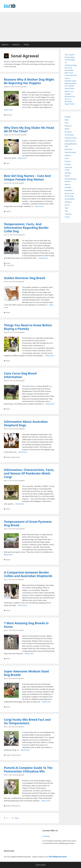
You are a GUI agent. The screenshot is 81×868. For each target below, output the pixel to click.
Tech (67, 208)
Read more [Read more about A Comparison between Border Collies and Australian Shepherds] (22, 605)
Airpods (68, 117)
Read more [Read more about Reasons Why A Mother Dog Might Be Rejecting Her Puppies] (8, 110)
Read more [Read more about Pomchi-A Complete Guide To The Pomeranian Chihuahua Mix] (46, 801)
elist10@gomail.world (58, 857)
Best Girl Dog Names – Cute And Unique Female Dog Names (27, 178)
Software (68, 202)
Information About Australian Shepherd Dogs (26, 423)
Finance (68, 164)
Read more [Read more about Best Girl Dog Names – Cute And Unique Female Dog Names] (39, 206)
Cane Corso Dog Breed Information (20, 375)
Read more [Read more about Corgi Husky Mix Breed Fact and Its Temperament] (25, 750)
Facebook (46, 836)
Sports (67, 205)
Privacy (26, 45)
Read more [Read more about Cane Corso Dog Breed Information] (50, 404)
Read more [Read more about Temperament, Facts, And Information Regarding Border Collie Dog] (43, 258)
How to (68, 184)
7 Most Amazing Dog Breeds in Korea (26, 625)
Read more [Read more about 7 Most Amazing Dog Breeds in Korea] (29, 653)
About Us (5, 45)
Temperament (16, 457)
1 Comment (10, 265)
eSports (68, 155)
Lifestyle (68, 187)
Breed (8, 263)
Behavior (9, 115)
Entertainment (70, 152)
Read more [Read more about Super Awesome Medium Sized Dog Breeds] (47, 702)
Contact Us (16, 45)
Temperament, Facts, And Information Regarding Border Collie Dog (26, 228)
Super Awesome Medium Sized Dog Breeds (26, 673)
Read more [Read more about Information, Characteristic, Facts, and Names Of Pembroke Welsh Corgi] (20, 504)
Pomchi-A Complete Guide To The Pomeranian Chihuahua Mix (28, 770)
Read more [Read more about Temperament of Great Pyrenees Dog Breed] (8, 555)
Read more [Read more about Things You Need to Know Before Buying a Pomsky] (50, 356)
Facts (8, 163)
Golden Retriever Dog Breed (24, 278)
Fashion (68, 161)
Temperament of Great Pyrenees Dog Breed (28, 523)
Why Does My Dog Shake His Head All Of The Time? (29, 129)
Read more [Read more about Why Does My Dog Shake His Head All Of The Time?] (22, 158)
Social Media (70, 199)
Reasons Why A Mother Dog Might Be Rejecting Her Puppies (29, 81)
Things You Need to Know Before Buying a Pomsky (28, 327)
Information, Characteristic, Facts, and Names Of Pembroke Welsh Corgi (29, 473)
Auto (67, 123)
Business (68, 132)
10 (13, 818)
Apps (67, 120)
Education (69, 149)
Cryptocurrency (71, 138)
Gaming (68, 173)
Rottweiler (69, 190)
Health (8, 755)
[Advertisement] (40, 27)
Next (18, 818)
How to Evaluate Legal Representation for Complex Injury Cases (71, 83)
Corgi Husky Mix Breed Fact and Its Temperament (27, 721)
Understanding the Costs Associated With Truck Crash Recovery (71, 70)
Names (8, 211)
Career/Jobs (69, 135)
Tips (66, 211)
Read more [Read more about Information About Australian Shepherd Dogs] (23, 452)
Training (68, 214)
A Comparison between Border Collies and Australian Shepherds (28, 574)
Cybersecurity (70, 141)
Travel (67, 217)
